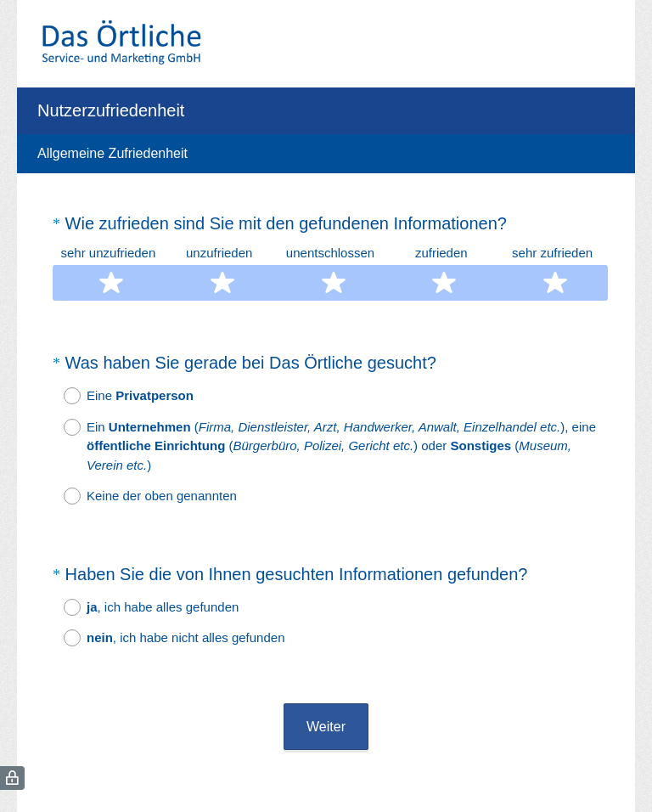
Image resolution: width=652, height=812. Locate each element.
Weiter (326, 681)
